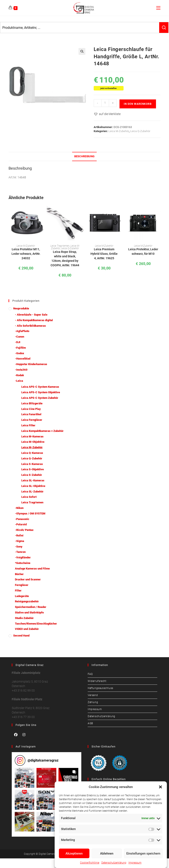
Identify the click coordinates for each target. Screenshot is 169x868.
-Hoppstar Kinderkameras (31, 364)
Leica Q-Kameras (32, 453)
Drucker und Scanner (28, 579)
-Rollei (19, 535)
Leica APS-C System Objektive (41, 392)
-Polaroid (21, 524)
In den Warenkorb (138, 104)
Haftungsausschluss (101, 688)
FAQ (90, 674)
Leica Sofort (29, 497)
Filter (18, 591)
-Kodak (19, 375)
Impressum (135, 863)
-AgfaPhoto (22, 331)
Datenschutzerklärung (114, 863)
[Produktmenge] (105, 103)
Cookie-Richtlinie (90, 863)
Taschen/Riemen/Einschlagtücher (36, 624)
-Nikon (19, 508)
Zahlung (93, 702)
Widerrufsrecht (97, 681)
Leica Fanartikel (31, 414)
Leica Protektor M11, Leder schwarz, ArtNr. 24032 (26, 254)
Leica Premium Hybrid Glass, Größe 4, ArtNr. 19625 (104, 254)
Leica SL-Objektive (33, 486)
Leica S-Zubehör (32, 475)
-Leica (19, 381)
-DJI (18, 342)
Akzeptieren (74, 853)
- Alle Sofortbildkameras (30, 326)
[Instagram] (24, 735)
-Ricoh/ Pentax (24, 530)
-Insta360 (21, 370)
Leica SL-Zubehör (32, 492)
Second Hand (21, 636)
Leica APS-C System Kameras (40, 387)
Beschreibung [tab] (84, 156)
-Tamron (20, 552)
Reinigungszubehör (27, 601)
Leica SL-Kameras (33, 480)
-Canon (20, 337)
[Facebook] (16, 735)
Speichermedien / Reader (31, 607)
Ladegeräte (22, 596)
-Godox (20, 353)
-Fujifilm (20, 348)
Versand (93, 695)
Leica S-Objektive (33, 469)
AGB (90, 723)
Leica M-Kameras (32, 436)
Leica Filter (28, 425)
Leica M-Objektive (33, 442)
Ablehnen (107, 853)
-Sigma (20, 541)
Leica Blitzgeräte (32, 403)
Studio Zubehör (24, 618)
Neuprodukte (21, 308)
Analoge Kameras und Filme (32, 569)
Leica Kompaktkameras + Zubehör (42, 431)
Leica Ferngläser (32, 420)
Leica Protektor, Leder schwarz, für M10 (143, 251)
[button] (160, 787)
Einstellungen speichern (143, 853)
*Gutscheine (23, 563)
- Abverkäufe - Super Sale (31, 315)
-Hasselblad (23, 359)
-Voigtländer (23, 557)
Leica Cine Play (31, 409)
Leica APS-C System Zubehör (40, 398)
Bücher (19, 574)
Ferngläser (22, 585)
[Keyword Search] (80, 28)
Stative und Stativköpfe (29, 612)
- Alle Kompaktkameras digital (34, 320)
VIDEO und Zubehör (27, 629)
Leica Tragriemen (60, 246)
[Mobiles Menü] (158, 8)
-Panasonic (22, 519)
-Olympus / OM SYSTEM (30, 513)
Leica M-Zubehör (119, 131)
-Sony (19, 547)
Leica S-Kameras (32, 464)
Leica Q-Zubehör (140, 131)
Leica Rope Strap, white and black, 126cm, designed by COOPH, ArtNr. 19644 (65, 259)
